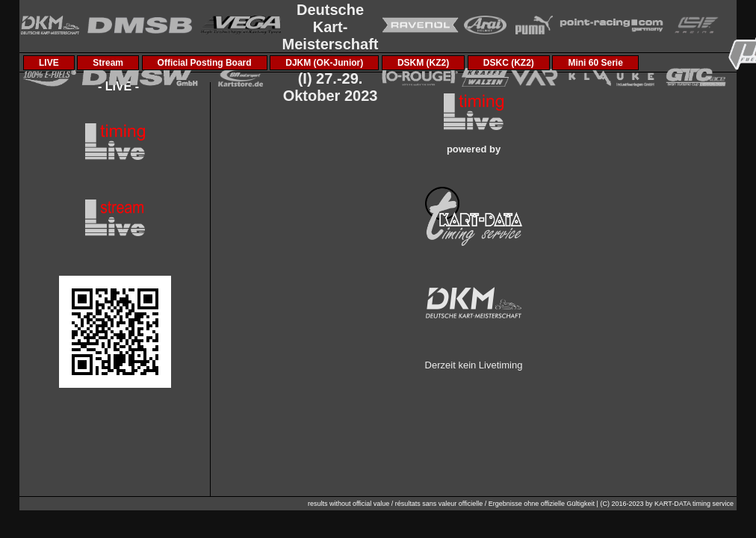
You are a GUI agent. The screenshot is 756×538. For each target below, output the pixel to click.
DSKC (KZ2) (509, 63)
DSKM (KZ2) (423, 63)
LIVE (49, 63)
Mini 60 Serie (595, 63)
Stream (108, 63)
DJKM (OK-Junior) (324, 63)
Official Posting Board (205, 63)
